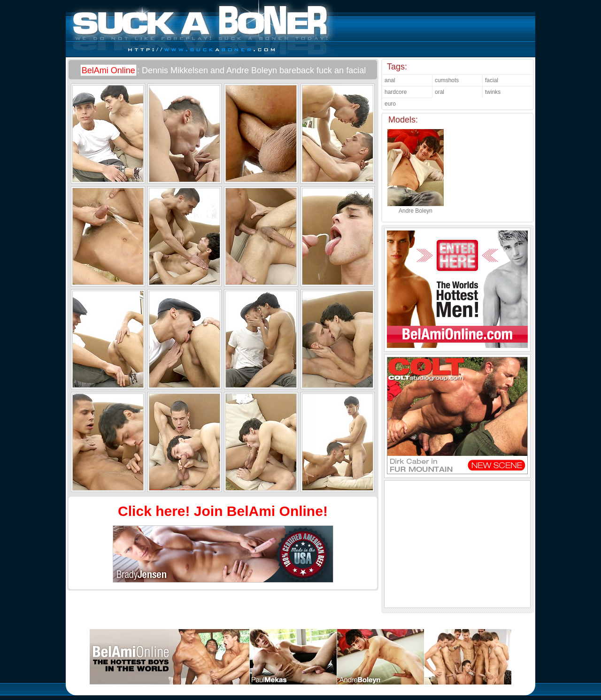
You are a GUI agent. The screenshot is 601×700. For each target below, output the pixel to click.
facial (492, 80)
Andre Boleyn (416, 208)
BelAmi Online (108, 70)
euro (390, 104)
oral (439, 92)
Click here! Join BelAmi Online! (223, 511)
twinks (493, 92)
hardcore (396, 92)
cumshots (447, 80)
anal (390, 80)
